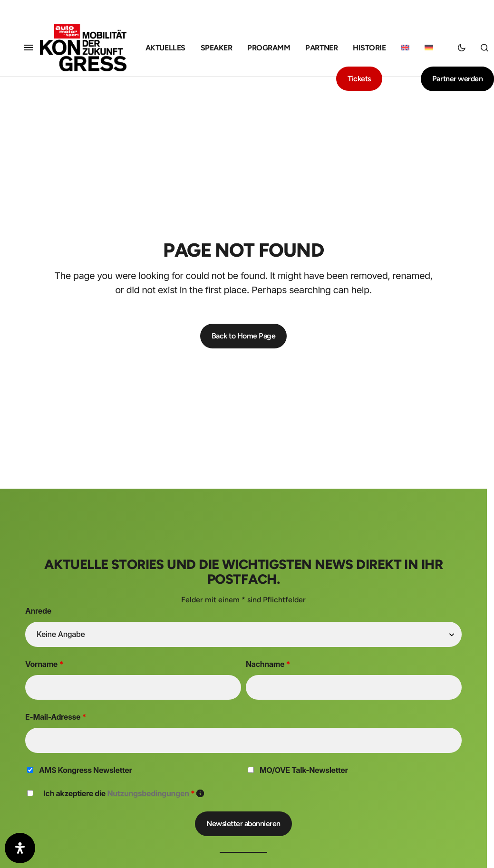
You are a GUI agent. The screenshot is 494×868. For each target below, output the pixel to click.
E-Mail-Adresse (56, 717)
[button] (29, 48)
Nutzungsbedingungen (149, 793)
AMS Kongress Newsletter (85, 770)
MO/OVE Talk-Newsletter (304, 770)
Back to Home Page (244, 336)
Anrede (38, 611)
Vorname (44, 664)
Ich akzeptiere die (124, 793)
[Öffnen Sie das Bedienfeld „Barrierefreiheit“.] (20, 848)
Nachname (268, 664)
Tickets (359, 79)
